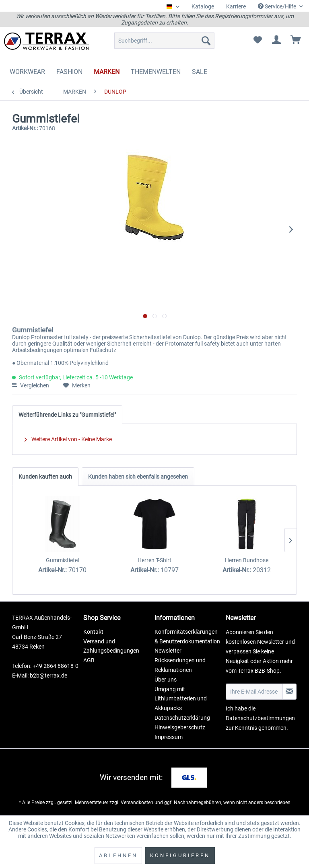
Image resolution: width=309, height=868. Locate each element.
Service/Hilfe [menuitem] (278, 6)
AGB (89, 660)
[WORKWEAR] (27, 72)
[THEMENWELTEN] (156, 72)
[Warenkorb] (296, 41)
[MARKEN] (107, 72)
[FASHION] (69, 72)
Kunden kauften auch (45, 477)
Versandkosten (137, 802)
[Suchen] (206, 41)
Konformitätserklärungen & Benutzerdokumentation (187, 637)
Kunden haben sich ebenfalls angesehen (138, 477)
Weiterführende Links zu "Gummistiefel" (67, 415)
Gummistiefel (62, 560)
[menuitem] (203, 7)
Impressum (169, 737)
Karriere (236, 6)
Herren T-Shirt (154, 560)
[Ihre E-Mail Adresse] (254, 692)
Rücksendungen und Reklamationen (180, 665)
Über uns (166, 680)
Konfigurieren (180, 855)
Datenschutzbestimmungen (260, 718)
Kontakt (93, 632)
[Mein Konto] (277, 41)
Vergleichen (31, 385)
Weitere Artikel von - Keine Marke (68, 439)
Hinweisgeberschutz (180, 727)
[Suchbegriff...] (165, 41)
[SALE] (200, 72)
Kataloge (203, 6)
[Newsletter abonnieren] (289, 692)
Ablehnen (118, 855)
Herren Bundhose (247, 560)
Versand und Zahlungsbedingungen (111, 646)
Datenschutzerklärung (182, 718)
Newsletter (168, 651)
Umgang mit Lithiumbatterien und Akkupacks (181, 699)
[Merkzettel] (257, 41)
